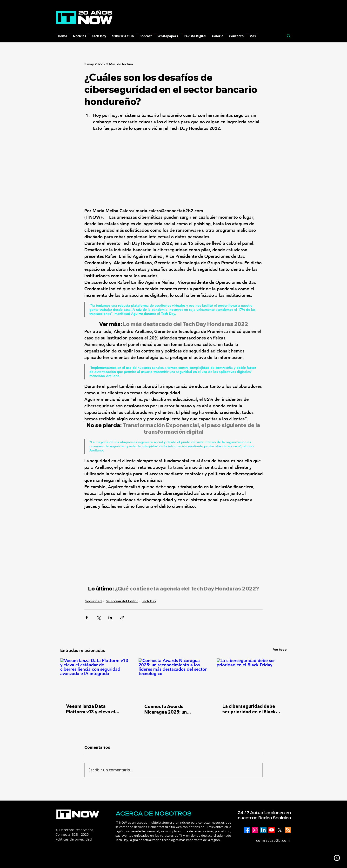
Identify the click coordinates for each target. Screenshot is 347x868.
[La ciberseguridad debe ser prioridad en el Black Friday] (252, 678)
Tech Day (149, 601)
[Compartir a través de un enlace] (122, 618)
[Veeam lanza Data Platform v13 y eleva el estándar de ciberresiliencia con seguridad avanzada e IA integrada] (95, 678)
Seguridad (93, 601)
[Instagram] (255, 830)
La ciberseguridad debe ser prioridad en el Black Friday (249, 709)
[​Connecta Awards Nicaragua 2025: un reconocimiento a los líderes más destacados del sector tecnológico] (174, 678)
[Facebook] (247, 830)
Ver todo (280, 649)
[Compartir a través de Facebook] (87, 618)
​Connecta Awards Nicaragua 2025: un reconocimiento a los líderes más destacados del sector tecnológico (171, 709)
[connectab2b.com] (268, 841)
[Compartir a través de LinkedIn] (110, 618)
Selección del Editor (122, 601)
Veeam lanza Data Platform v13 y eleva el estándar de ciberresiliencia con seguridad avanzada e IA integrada (93, 709)
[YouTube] (272, 830)
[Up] (337, 858)
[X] (280, 830)
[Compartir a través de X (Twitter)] (98, 618)
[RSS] (288, 830)
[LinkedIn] (263, 830)
